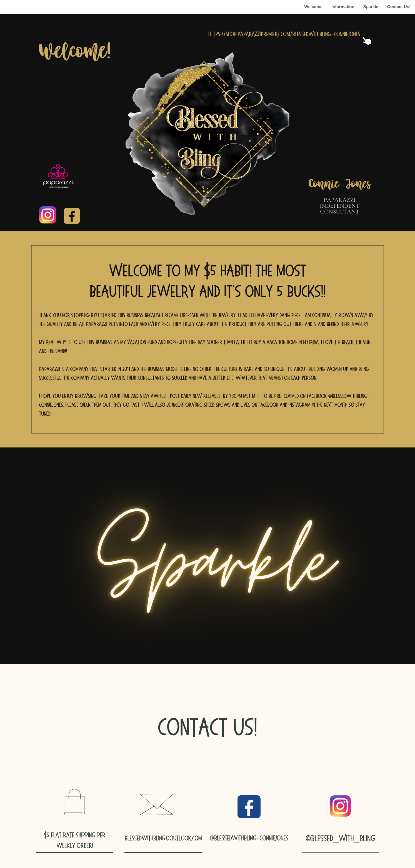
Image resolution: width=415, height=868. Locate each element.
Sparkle (371, 7)
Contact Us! (399, 7)
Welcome (313, 7)
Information (343, 7)
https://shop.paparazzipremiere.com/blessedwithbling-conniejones (284, 34)
